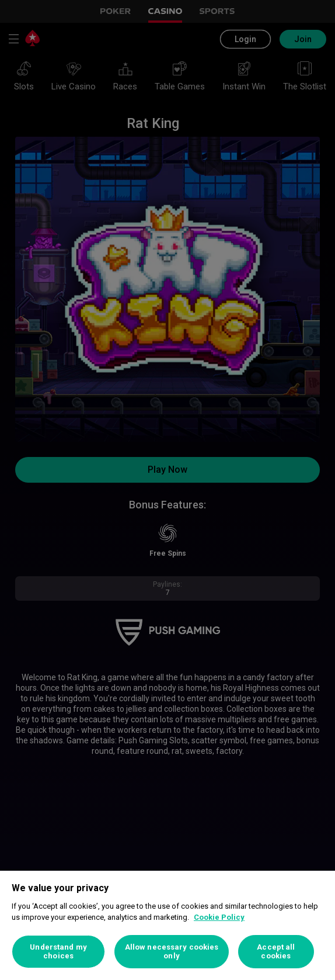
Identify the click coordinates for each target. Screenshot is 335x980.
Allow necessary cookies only (172, 952)
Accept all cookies (276, 952)
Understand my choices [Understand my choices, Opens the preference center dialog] (58, 952)
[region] (167, 925)
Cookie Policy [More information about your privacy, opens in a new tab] (219, 917)
